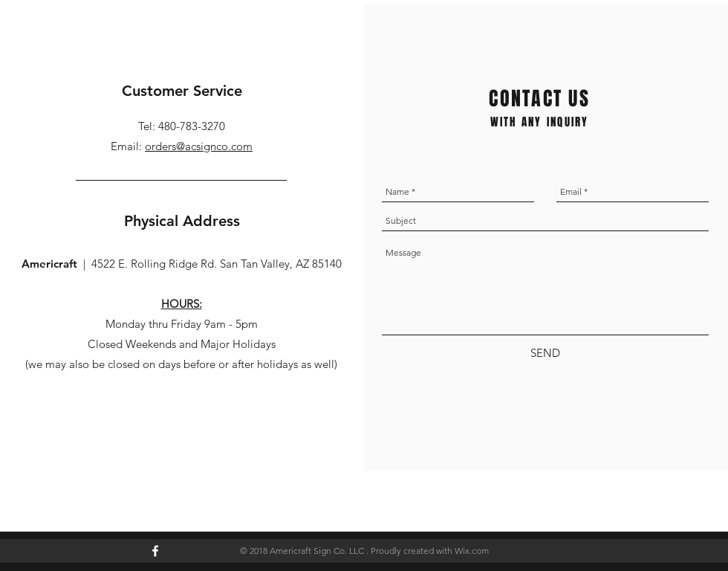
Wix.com (472, 551)
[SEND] (545, 353)
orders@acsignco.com (199, 146)
